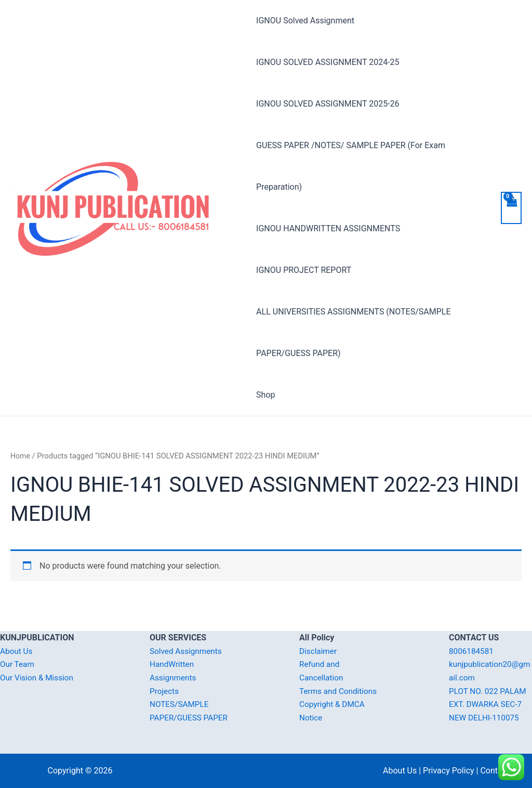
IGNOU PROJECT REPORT (304, 270)
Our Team (18, 664)
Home (21, 456)
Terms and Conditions (340, 691)
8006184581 (472, 651)
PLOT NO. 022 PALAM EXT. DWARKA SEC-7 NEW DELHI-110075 (489, 704)
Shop (265, 395)
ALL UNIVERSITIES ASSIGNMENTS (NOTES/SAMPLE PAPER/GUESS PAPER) (353, 332)
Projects (165, 691)
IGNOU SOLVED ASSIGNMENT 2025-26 (328, 104)
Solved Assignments (187, 651)
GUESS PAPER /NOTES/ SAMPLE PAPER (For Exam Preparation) (351, 166)
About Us (17, 651)
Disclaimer (319, 651)
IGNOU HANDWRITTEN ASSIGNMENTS (328, 228)
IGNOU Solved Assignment (305, 21)
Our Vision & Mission (38, 678)
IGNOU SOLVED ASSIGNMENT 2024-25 (328, 62)
